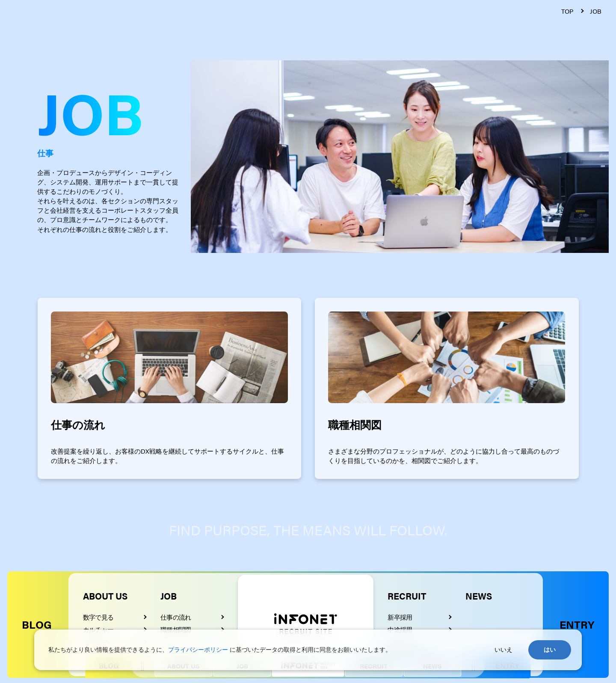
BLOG (37, 624)
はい (550, 650)
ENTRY (577, 624)
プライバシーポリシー (198, 650)
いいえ (503, 650)
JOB (169, 596)
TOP (567, 11)
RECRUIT (407, 596)
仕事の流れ (176, 617)
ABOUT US (105, 596)
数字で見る (98, 617)
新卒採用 (400, 617)
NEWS (479, 596)
